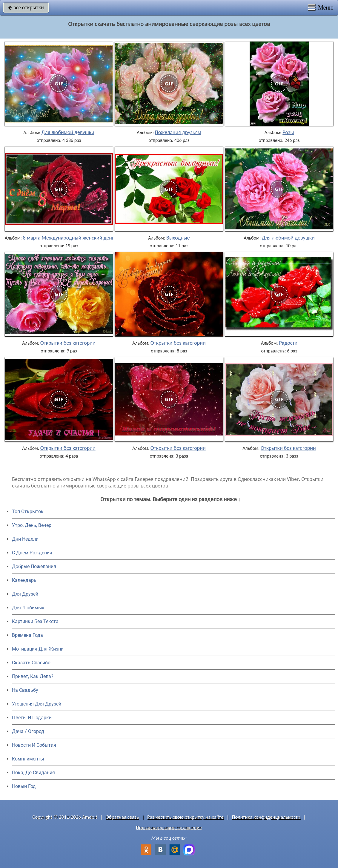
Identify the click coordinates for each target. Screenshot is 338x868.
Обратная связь (122, 817)
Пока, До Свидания (33, 773)
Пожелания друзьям (178, 132)
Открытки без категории (68, 343)
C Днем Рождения (32, 553)
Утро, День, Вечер (32, 525)
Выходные (178, 238)
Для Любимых (28, 608)
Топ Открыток (28, 512)
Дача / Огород (28, 731)
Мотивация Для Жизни (38, 649)
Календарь (24, 580)
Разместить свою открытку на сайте (185, 817)
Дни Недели (25, 539)
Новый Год (24, 786)
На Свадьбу (25, 690)
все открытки (26, 7)
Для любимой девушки (68, 132)
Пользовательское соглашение (169, 828)
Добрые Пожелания (34, 566)
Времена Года (27, 635)
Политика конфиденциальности (266, 817)
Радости (288, 343)
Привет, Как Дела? (33, 676)
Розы (288, 132)
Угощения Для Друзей (37, 704)
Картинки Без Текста (35, 621)
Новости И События (34, 745)
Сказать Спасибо (31, 663)
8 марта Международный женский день (69, 238)
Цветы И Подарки (32, 718)
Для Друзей (25, 594)
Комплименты (28, 759)
